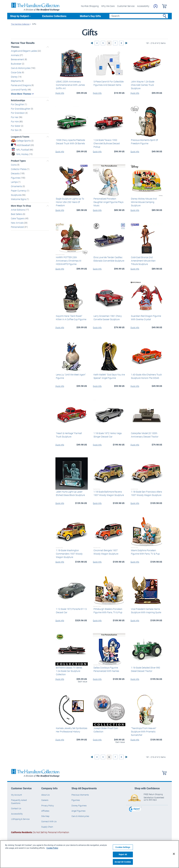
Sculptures (16, 195)
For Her (15, 117)
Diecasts (15, 173)
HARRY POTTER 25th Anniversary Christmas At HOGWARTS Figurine (68, 261)
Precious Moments (80, 795)
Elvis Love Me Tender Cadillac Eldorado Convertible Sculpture (108, 259)
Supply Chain (47, 827)
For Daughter (18, 104)
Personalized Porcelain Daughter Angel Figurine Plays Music (108, 202)
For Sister (16, 126)
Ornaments (17, 186)
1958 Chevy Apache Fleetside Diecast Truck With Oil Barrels (70, 142)
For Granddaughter (21, 109)
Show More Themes (21, 94)
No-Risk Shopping (90, 6)
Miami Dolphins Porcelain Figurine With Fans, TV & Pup (145, 552)
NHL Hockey (23, 154)
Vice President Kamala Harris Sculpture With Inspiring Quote (146, 611)
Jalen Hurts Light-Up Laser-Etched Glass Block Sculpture (70, 493)
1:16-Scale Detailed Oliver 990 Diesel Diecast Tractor (145, 669)
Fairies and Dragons (21, 85)
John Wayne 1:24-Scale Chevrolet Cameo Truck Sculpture (142, 85)
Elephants (16, 81)
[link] (135, 810)
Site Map (45, 816)
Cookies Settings (123, 847)
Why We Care (108, 6)
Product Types (18, 161)
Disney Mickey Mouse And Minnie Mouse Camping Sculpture (143, 202)
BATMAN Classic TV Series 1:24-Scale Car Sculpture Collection (71, 669)
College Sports (24, 141)
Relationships (18, 100)
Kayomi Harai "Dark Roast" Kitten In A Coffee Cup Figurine (71, 318)
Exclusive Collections (54, 16)
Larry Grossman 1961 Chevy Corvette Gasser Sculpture (107, 318)
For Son (15, 130)
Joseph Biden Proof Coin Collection (105, 730)
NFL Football (23, 150)
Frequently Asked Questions (19, 801)
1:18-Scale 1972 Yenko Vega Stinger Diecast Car (107, 435)
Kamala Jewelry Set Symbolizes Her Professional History (71, 730)
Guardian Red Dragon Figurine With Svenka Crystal (145, 318)
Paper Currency (19, 190)
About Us (45, 795)
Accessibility (143, 6)
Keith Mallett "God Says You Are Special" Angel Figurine (109, 376)
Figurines (16, 178)
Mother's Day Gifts (90, 16)
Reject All (123, 854)
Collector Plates (19, 169)
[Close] (174, 854)
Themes (15, 47)
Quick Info (60, 93)
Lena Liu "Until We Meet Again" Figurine (70, 376)
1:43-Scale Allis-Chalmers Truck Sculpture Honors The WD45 (146, 376)
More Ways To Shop (21, 206)
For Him (15, 121)
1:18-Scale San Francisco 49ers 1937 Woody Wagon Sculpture (146, 493)
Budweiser (16, 64)
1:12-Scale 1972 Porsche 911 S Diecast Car (71, 611)
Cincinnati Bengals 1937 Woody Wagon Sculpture (109, 552)
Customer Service (126, 6)
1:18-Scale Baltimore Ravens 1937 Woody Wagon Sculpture (108, 493)
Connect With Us (49, 821)
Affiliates (45, 811)
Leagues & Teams (20, 137)
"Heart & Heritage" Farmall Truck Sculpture (71, 435)
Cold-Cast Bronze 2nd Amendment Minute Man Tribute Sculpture (146, 261)
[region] (89, 854)
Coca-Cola (16, 72)
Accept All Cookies (123, 862)
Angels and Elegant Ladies (24, 51)
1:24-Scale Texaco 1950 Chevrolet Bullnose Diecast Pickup (106, 143)
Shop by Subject (19, 16)
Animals (15, 55)
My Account (16, 795)
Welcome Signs (19, 199)
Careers (45, 800)
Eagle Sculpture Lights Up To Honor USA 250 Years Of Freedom (69, 202)
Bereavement (18, 59)
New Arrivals (17, 223)
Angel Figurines (78, 811)
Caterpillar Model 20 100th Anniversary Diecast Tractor (144, 435)
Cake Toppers (18, 218)
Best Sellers (17, 214)
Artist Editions (18, 210)
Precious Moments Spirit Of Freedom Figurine (144, 142)
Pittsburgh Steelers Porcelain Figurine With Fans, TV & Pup (107, 611)
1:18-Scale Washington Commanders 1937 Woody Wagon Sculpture (69, 554)
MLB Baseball (23, 145)
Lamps (15, 182)
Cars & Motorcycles (21, 68)
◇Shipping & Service (20, 819)
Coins (14, 165)
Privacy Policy (48, 806)
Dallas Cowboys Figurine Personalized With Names (106, 669)
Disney (14, 77)
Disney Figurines (79, 806)
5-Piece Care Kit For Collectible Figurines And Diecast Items (108, 83)
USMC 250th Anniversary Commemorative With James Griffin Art (70, 85)
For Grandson (18, 113)
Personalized (18, 227)
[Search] (139, 16)
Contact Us (16, 808)
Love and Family (19, 89)
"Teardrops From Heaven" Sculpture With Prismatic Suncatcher (143, 732)
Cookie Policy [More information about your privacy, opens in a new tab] (52, 848)
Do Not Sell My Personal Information (40, 832)
